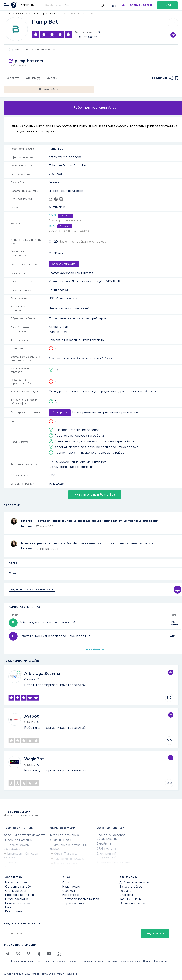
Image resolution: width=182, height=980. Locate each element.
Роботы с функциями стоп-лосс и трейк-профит (55, 636)
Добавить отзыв (140, 5)
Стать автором (16, 891)
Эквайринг (104, 844)
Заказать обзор (131, 887)
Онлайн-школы (61, 840)
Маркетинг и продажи (70, 859)
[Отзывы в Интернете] (15, 5)
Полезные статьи (18, 903)
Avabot (32, 716)
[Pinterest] (28, 954)
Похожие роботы (49, 90)
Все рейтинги (95, 650)
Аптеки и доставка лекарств (25, 835)
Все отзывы (14, 912)
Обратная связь (74, 903)
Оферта (147, 961)
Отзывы (30, 680)
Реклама (126, 891)
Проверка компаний (20, 895)
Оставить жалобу (18, 887)
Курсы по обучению (65, 835)
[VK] (18, 954)
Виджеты (126, 895)
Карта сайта (161, 961)
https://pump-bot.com (65, 157)
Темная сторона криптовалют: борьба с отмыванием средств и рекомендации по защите (87, 543)
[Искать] (74, 5)
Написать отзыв (17, 883)
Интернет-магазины (18, 840)
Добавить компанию (134, 883)
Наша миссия (72, 887)
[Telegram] (8, 954)
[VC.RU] (59, 954)
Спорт (12, 862)
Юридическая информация (26, 961)
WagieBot (34, 759)
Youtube (80, 166)
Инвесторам (71, 895)
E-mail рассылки (17, 899)
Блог (9, 908)
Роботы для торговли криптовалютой (48, 623)
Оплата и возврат (133, 903)
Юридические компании (114, 862)
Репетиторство (65, 864)
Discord (68, 166)
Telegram (55, 166)
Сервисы (69, 891)
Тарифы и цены (131, 899)
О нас (66, 883)
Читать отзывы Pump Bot (95, 495)
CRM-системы (107, 849)
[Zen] (39, 954)
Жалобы (52, 78)
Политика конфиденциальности (61, 961)
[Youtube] (49, 954)
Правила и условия (93, 961)
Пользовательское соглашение (123, 961)
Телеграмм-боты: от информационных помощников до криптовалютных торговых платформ (89, 521)
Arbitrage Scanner (43, 674)
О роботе (13, 78)
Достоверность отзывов (81, 899)
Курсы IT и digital (66, 854)
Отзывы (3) (33, 78)
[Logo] (16, 29)
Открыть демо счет (64, 264)
